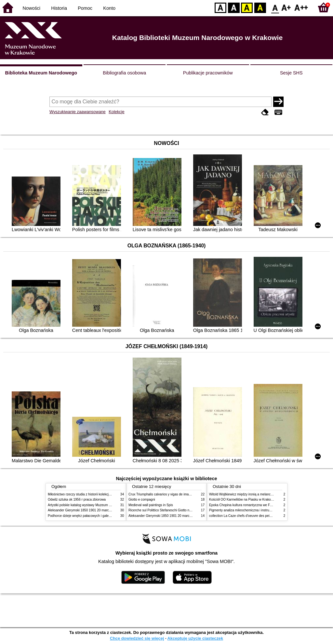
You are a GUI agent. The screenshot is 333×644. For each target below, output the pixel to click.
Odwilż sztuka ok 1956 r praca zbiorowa (77, 499)
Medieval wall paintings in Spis (151, 505)
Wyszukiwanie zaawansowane (78, 112)
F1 (286, 7)
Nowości (32, 8)
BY (260, 7)
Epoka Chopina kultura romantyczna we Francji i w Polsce (251, 505)
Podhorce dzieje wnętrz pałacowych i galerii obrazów (86, 516)
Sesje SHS (291, 73)
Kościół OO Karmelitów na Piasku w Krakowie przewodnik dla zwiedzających (265, 499)
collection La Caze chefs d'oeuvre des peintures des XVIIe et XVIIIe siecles (264, 516)
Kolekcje (116, 112)
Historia (59, 8)
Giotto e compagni (142, 499)
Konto (109, 8)
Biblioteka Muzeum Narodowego (41, 73)
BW (234, 7)
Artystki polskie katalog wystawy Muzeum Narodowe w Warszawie (96, 505)
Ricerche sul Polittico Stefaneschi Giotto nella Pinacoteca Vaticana (177, 510)
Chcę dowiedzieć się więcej (137, 638)
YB (247, 7)
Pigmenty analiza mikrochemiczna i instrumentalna (246, 510)
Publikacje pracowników (208, 73)
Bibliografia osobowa (124, 73)
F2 (301, 7)
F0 (275, 7)
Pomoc (85, 8)
